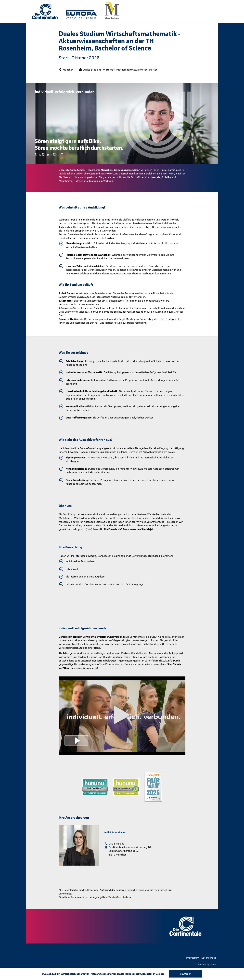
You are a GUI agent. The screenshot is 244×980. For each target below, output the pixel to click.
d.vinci (213, 965)
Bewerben (186, 974)
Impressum (193, 958)
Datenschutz (209, 958)
